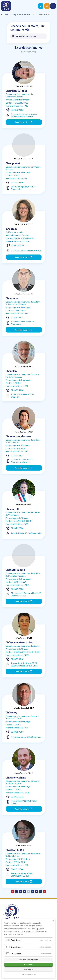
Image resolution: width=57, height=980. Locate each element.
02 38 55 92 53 (17, 732)
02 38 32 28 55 (17, 110)
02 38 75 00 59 (17, 245)
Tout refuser (28, 969)
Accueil (7, 14)
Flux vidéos (16, 954)
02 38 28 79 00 (17, 589)
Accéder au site (24, 122)
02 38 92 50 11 (17, 797)
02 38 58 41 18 (17, 659)
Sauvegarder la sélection (28, 960)
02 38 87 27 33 (17, 318)
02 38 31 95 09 (17, 183)
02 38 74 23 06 (17, 528)
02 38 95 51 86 (17, 390)
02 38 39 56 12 (17, 456)
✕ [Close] (53, 921)
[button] (53, 6)
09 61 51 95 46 (17, 869)
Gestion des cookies (29, 975)
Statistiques (16, 947)
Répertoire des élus (24, 14)
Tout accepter (28, 965)
